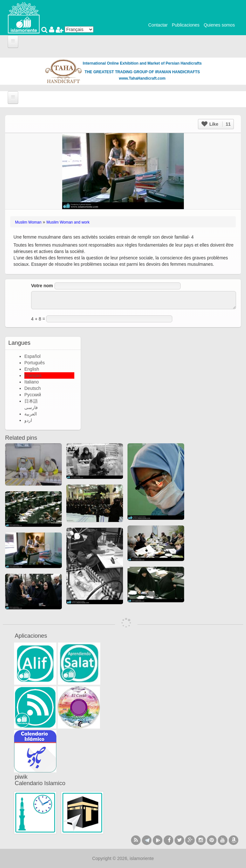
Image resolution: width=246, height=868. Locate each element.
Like (216, 124)
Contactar (158, 25)
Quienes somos (219, 25)
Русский (33, 395)
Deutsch (33, 388)
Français (33, 375)
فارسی (31, 407)
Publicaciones (185, 25)
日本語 (31, 401)
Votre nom (42, 286)
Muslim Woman (28, 222)
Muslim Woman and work (68, 222)
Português (35, 363)
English (32, 369)
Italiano (32, 382)
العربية (31, 414)
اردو (28, 420)
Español (33, 356)
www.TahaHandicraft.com (142, 78)
